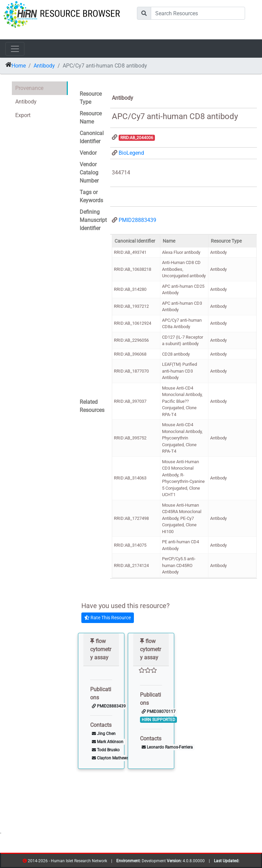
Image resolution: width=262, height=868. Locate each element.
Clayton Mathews (110, 758)
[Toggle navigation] (15, 49)
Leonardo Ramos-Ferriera (167, 747)
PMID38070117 (159, 712)
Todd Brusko (106, 750)
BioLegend (131, 153)
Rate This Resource (108, 618)
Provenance (29, 88)
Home (19, 66)
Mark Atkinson (108, 742)
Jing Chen (104, 734)
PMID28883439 (137, 220)
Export (23, 115)
